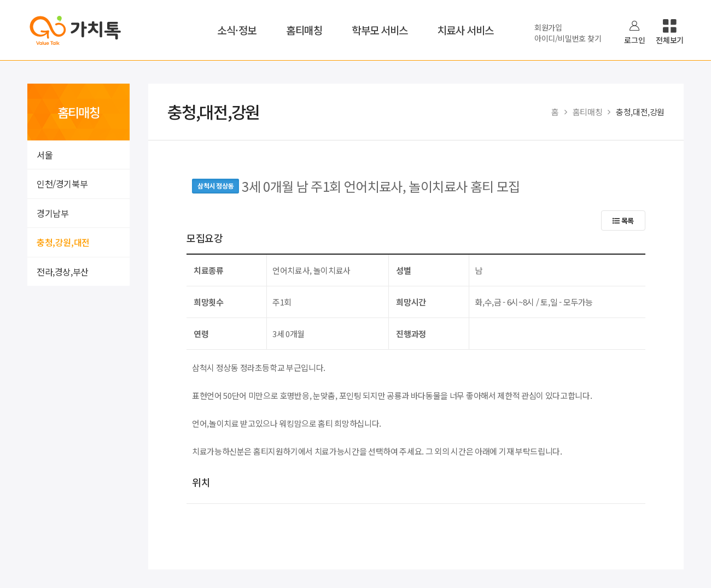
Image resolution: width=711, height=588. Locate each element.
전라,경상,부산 (63, 272)
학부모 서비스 (380, 30)
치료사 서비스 (466, 30)
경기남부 (53, 213)
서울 (45, 155)
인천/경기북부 (62, 184)
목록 (623, 220)
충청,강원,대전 (63, 242)
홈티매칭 (304, 30)
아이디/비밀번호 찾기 (568, 38)
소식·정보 (237, 30)
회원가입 (548, 27)
